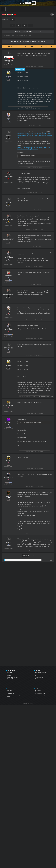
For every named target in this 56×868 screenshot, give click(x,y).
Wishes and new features (24, 35)
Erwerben (10, 674)
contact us (10, 692)
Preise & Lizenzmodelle (13, 677)
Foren (37, 679)
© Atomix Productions (28, 703)
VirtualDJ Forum (9, 35)
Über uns (9, 690)
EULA (9, 697)
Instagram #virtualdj (41, 693)
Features (9, 676)
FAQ (36, 676)
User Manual (38, 674)
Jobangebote (10, 693)
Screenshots (10, 679)
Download (10, 672)
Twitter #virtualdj (40, 695)
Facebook (38, 690)
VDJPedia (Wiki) (39, 677)
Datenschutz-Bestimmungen (14, 695)
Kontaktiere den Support (41, 672)
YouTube (38, 692)
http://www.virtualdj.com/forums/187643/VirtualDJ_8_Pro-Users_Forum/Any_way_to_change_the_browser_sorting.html (35, 136)
